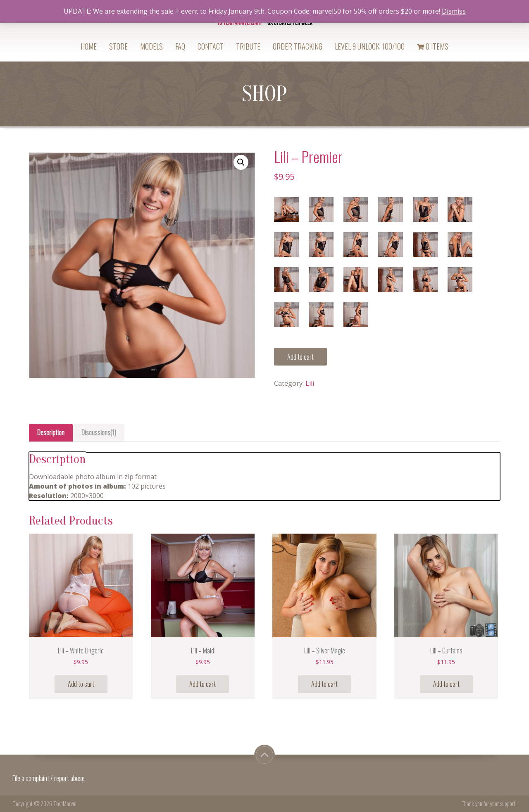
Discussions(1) (99, 432)
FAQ (180, 46)
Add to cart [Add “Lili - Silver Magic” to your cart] (324, 684)
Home (89, 46)
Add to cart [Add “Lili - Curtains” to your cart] (446, 684)
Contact (211, 46)
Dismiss (454, 11)
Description (51, 432)
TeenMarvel (65, 804)
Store (118, 46)
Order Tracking (298, 46)
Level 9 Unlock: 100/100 (370, 46)
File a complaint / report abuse (49, 778)
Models (151, 46)
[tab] (51, 433)
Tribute (248, 46)
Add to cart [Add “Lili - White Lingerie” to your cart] (81, 684)
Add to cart (300, 357)
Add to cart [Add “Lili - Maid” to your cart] (203, 684)
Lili (310, 383)
